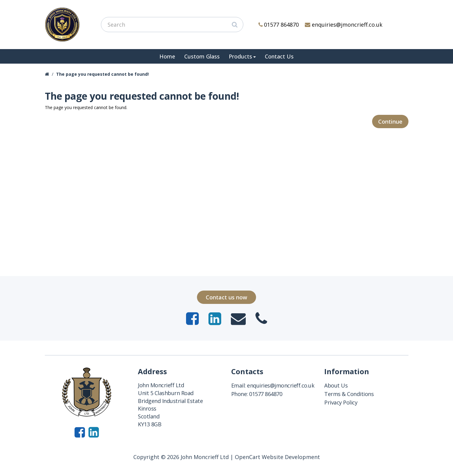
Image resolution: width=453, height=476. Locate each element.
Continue (390, 121)
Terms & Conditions (349, 394)
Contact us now (226, 297)
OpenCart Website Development (277, 457)
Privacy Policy (341, 402)
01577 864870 (279, 25)
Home (167, 56)
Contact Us (279, 56)
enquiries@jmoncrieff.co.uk (344, 25)
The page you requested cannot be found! (102, 74)
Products (240, 56)
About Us (336, 385)
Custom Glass (202, 56)
